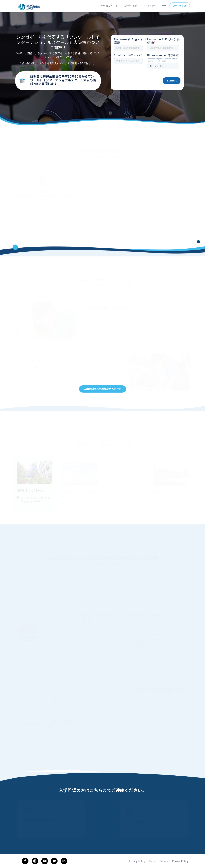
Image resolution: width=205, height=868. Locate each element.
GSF (164, 5)
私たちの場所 (130, 5)
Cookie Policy (180, 861)
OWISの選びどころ (108, 5)
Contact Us (180, 6)
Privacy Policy (137, 861)
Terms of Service (159, 861)
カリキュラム (149, 5)
